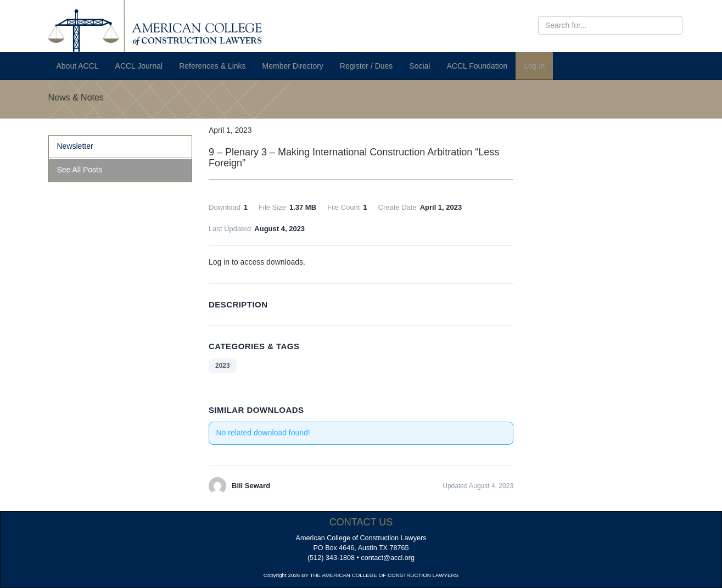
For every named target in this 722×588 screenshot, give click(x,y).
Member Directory (293, 66)
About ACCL (78, 66)
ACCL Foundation (477, 66)
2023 (223, 366)
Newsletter (75, 146)
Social (419, 66)
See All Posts (80, 170)
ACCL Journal (139, 66)
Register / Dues (366, 66)
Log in (534, 66)
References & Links (212, 66)
